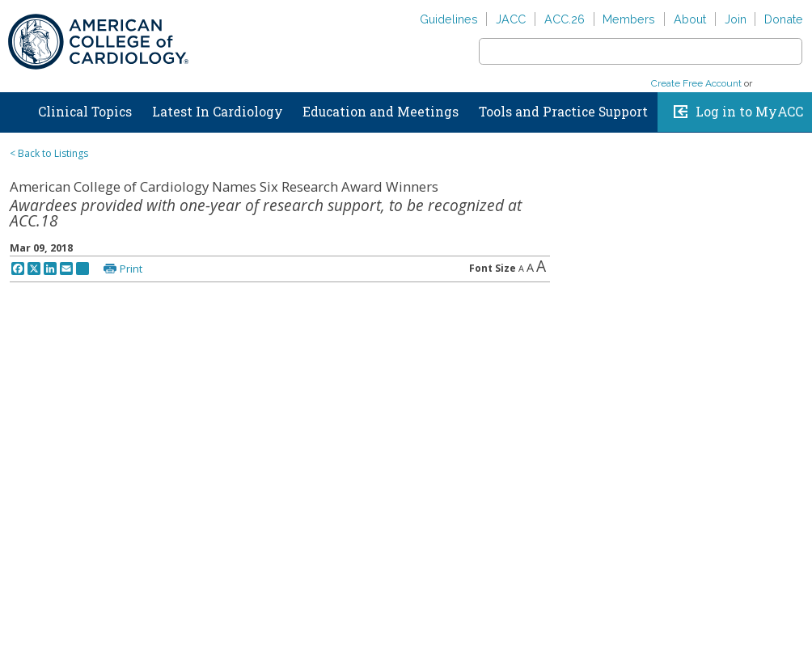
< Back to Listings (49, 153)
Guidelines (449, 19)
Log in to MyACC (749, 112)
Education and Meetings (381, 112)
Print (131, 269)
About (690, 19)
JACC (511, 19)
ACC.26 (565, 19)
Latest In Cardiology (218, 112)
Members (629, 19)
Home (15, 108)
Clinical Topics (85, 112)
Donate (784, 19)
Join (736, 19)
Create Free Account (696, 83)
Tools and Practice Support (563, 112)
